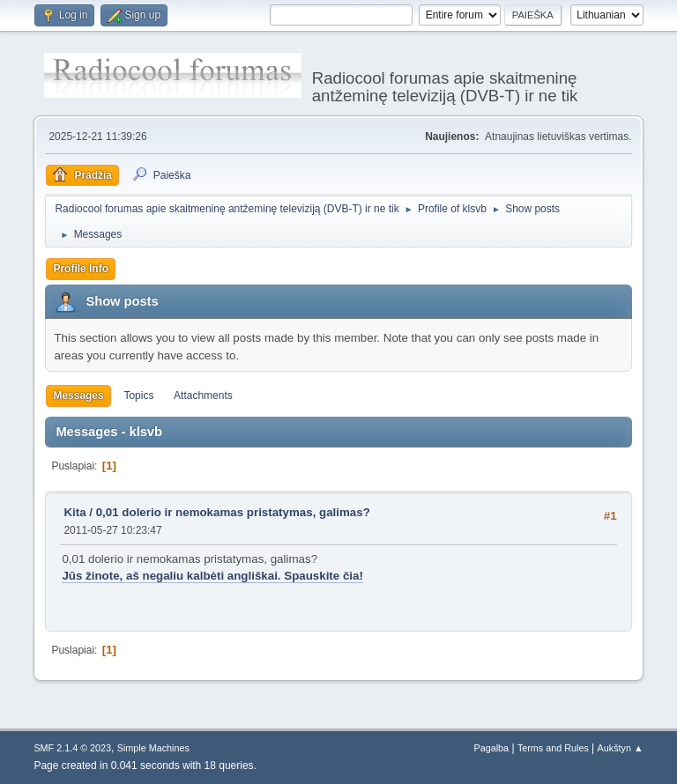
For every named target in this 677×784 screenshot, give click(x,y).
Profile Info (81, 269)
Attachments (203, 396)
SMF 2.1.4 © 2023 (72, 748)
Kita (74, 512)
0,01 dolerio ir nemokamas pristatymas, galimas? (233, 512)
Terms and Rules (553, 748)
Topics (138, 396)
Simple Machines (153, 748)
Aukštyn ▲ (621, 748)
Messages (78, 396)
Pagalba (492, 748)
